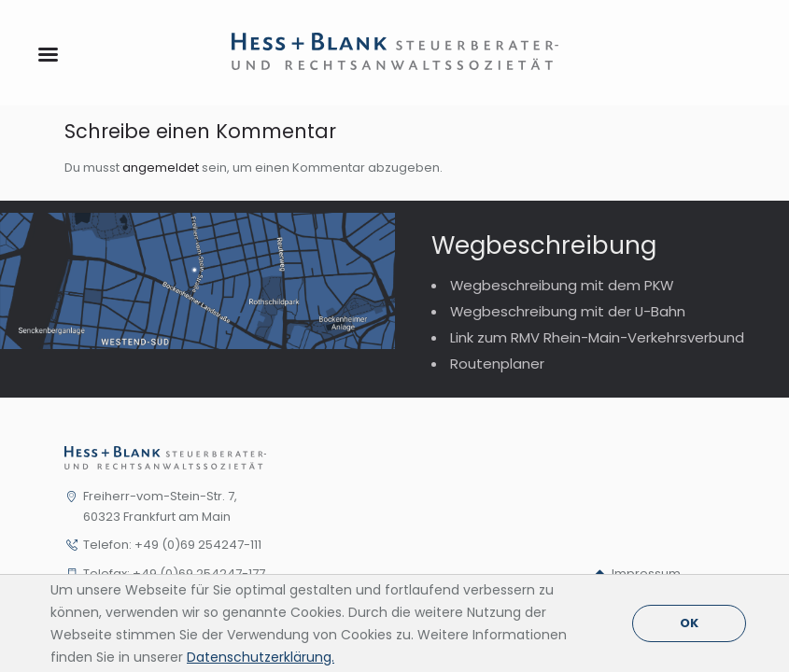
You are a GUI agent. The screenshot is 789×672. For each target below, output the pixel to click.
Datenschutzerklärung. (261, 657)
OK (689, 623)
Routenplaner (497, 364)
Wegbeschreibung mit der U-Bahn (568, 311)
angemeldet (161, 168)
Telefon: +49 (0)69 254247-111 (172, 545)
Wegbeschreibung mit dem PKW (562, 285)
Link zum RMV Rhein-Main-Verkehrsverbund (597, 337)
